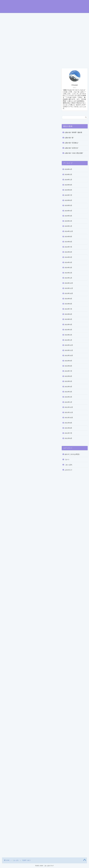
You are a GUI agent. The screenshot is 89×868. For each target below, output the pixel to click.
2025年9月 (68, 185)
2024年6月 (68, 252)
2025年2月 (68, 221)
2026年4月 (68, 170)
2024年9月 (68, 237)
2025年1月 (68, 227)
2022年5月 (68, 382)
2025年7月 (68, 196)
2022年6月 (68, 377)
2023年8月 (68, 304)
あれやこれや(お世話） (73, 455)
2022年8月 (68, 366)
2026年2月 (68, 175)
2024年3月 (68, 268)
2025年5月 (68, 206)
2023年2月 (68, 335)
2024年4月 (68, 263)
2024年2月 (68, 273)
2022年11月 (69, 351)
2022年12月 (69, 346)
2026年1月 (68, 180)
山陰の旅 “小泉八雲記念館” (74, 154)
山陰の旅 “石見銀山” (72, 143)
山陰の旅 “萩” (69, 138)
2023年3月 (68, 330)
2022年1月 (68, 403)
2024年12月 (69, 232)
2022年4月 (68, 387)
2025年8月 (68, 190)
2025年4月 (68, 211)
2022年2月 (68, 397)
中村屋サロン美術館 (24, 791)
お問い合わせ (41, 63)
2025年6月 (68, 201)
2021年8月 (68, 428)
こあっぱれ (7, 72)
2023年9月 (68, 299)
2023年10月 (69, 294)
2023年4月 (68, 325)
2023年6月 (68, 315)
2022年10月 (69, 356)
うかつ (67, 460)
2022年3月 (68, 392)
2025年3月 (68, 216)
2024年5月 (68, 258)
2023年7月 (68, 309)
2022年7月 (68, 371)
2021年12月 (69, 408)
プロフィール (26, 63)
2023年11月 (69, 289)
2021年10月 (69, 418)
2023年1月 (68, 340)
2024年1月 (68, 278)
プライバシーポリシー (60, 63)
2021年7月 (68, 434)
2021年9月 (68, 423)
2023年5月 (68, 320)
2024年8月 (68, 242)
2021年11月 (69, 413)
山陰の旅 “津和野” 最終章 (73, 133)
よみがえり (68, 470)
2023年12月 (69, 284)
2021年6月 (68, 439)
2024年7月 (68, 247)
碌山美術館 (8, 133)
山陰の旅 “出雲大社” (72, 148)
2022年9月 (68, 361)
